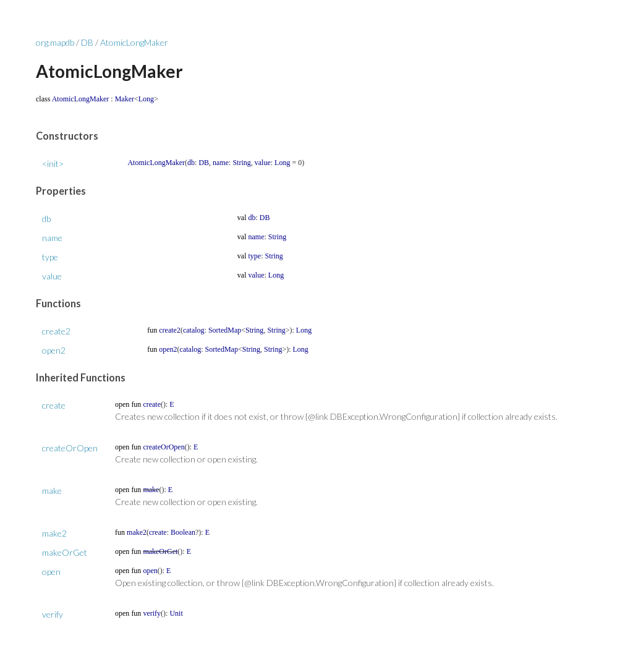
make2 (54, 533)
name (52, 238)
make (52, 491)
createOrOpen (70, 448)
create (54, 405)
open (51, 572)
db (46, 219)
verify (53, 614)
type (50, 257)
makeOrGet (65, 552)
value (52, 276)
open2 (54, 350)
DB (87, 42)
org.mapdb (55, 42)
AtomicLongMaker (134, 42)
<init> (53, 164)
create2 (56, 331)
